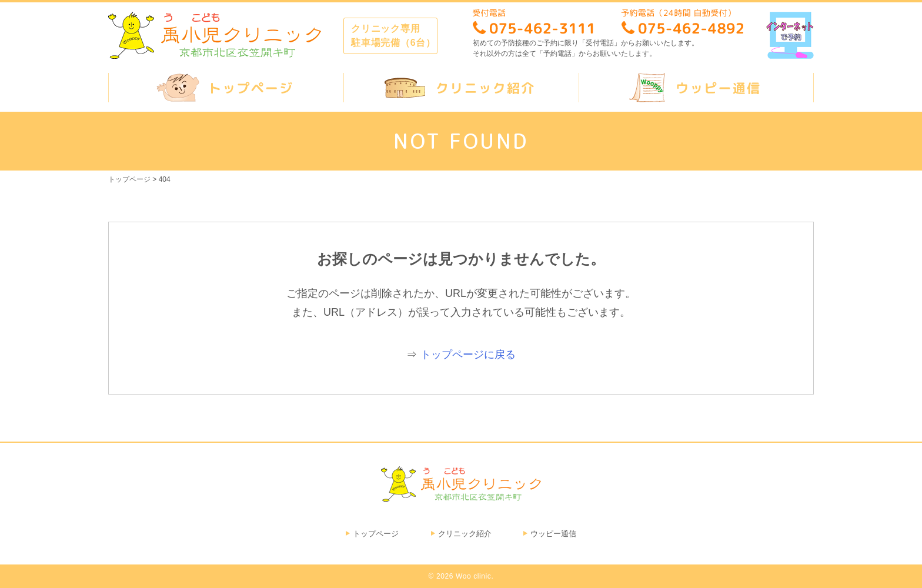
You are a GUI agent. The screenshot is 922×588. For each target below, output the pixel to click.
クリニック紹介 (465, 534)
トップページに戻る (468, 355)
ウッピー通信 (553, 534)
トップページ (376, 534)
